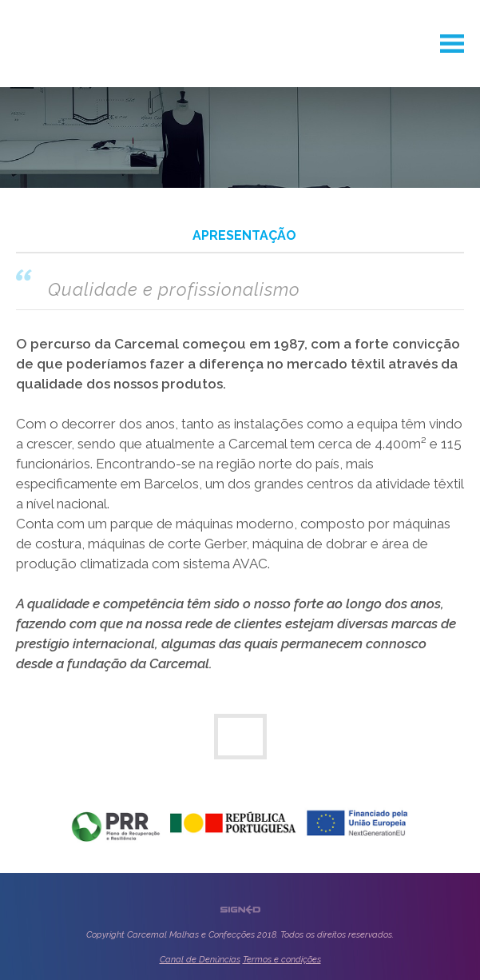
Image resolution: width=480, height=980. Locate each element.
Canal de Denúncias (200, 960)
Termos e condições (282, 960)
